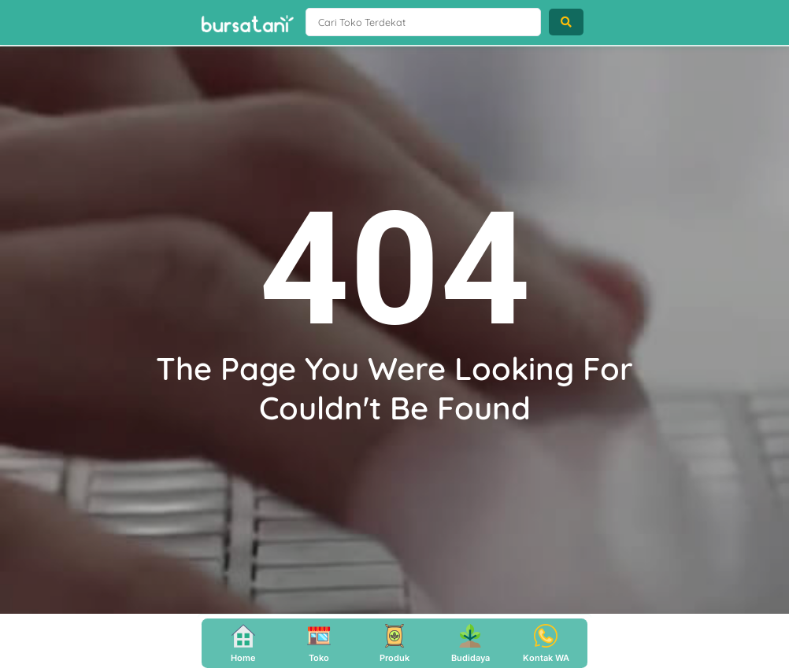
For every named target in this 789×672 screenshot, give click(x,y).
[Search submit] (566, 23)
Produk (394, 658)
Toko (319, 658)
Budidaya (470, 658)
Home (243, 658)
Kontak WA (546, 658)
